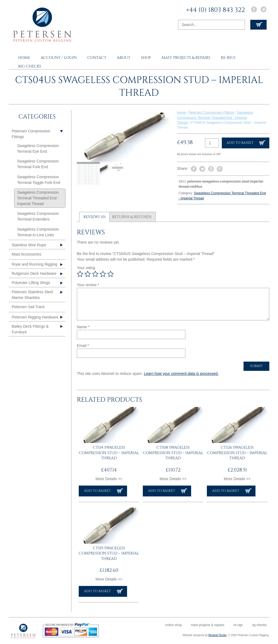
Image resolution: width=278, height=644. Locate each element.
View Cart (258, 25)
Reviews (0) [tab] (94, 217)
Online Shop (173, 625)
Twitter (264, 9)
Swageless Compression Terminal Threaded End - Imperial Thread (215, 118)
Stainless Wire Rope (29, 245)
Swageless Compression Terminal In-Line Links (38, 232)
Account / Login (59, 58)
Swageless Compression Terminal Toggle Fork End (39, 180)
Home (24, 58)
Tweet (202, 169)
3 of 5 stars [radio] (95, 274)
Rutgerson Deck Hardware (34, 273)
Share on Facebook (194, 169)
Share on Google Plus (211, 169)
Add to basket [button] (97, 491)
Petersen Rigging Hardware (35, 317)
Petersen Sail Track (28, 307)
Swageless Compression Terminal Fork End (38, 164)
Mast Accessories (26, 254)
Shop (146, 58)
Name (83, 327)
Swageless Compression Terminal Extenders (38, 216)
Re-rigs (228, 58)
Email (83, 346)
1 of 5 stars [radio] (80, 274)
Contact (97, 58)
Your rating (86, 268)
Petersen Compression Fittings (211, 113)
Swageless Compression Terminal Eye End (38, 149)
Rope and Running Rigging (34, 264)
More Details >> (109, 479)
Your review (88, 285)
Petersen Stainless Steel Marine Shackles (32, 295)
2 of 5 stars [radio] (88, 274)
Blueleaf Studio (218, 635)
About (124, 58)
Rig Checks (30, 66)
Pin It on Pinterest (220, 169)
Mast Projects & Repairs (186, 58)
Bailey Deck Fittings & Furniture (30, 329)
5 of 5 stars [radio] (110, 274)
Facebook (254, 9)
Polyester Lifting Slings (31, 283)
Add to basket (240, 143)
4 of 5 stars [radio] (103, 274)
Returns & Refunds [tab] (132, 217)
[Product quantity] (212, 143)
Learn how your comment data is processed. (181, 374)
